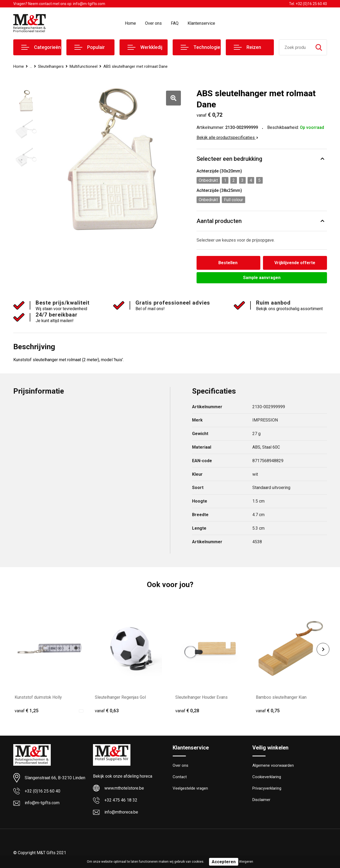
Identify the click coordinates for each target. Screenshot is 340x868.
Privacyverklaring (267, 788)
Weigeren (246, 862)
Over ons (153, 23)
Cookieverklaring (267, 777)
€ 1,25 (27, 711)
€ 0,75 (268, 711)
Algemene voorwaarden (273, 765)
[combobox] (295, 47)
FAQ (175, 23)
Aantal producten (219, 221)
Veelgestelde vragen (190, 788)
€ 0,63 (107, 711)
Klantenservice (201, 23)
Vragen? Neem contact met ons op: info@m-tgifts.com (59, 4)
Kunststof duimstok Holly (38, 697)
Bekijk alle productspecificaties (227, 138)
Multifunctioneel (84, 66)
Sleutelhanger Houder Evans (201, 697)
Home (130, 23)
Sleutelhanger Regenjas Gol (120, 697)
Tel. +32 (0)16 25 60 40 (308, 4)
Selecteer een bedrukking (229, 159)
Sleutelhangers (51, 66)
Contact (180, 777)
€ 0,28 (187, 711)
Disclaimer (261, 800)
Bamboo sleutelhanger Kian (281, 697)
